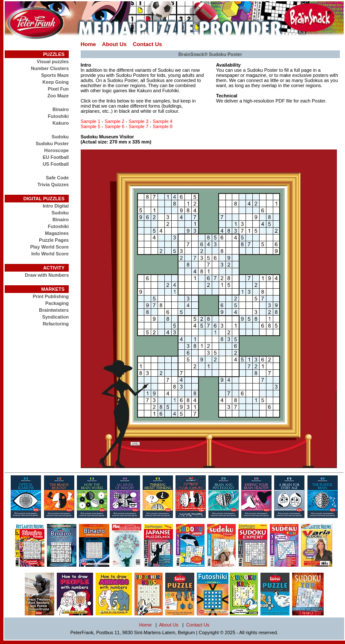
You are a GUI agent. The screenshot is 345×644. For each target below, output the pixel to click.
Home (88, 44)
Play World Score (50, 247)
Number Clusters (50, 68)
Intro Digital (56, 206)
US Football (56, 164)
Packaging (57, 303)
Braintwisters (54, 310)
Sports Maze (55, 75)
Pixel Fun (58, 89)
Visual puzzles (53, 61)
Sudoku (60, 137)
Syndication (56, 317)
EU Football (56, 157)
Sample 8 (162, 126)
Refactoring (56, 324)
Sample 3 (138, 121)
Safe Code (57, 178)
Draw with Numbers (47, 275)
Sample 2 (114, 121)
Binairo (61, 109)
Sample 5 (91, 126)
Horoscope (57, 150)
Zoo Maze (58, 96)
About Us (114, 44)
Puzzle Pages (54, 240)
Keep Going (56, 82)
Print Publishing (51, 296)
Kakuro (61, 123)
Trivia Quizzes (53, 184)
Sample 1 (91, 121)
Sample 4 (162, 121)
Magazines (57, 233)
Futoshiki (58, 116)
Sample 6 (114, 126)
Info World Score (50, 254)
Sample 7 (138, 126)
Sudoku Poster (52, 143)
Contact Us (148, 44)
